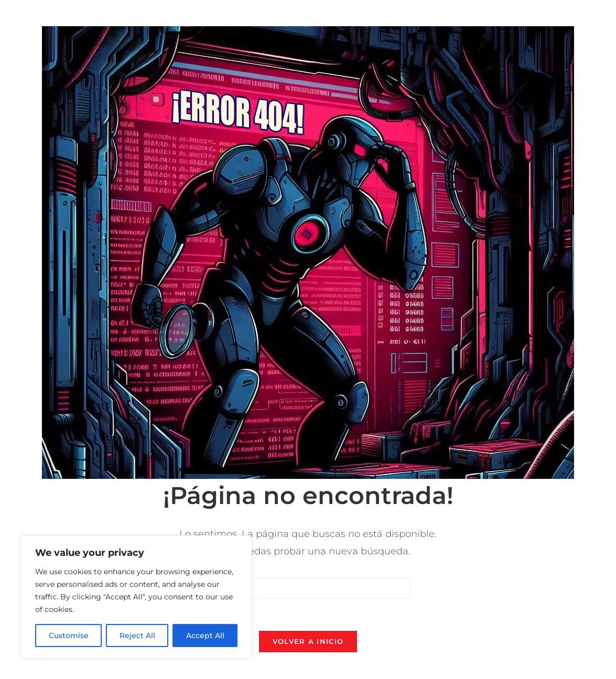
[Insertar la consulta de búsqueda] (308, 588)
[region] (136, 597)
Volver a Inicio (308, 641)
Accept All (205, 636)
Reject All (137, 636)
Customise (69, 636)
